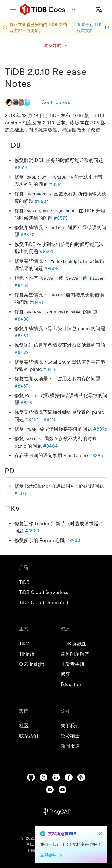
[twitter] (44, 777)
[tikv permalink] (25, 509)
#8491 (37, 302)
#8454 (22, 285)
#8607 (42, 201)
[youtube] (62, 790)
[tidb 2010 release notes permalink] (36, 84)
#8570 (27, 235)
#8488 (22, 319)
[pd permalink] (19, 471)
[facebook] (69, 777)
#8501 (46, 251)
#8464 (22, 336)
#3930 (73, 540)
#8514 (56, 184)
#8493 (22, 352)
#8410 (50, 419)
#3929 (32, 531)
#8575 (61, 218)
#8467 (21, 386)
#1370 (21, 493)
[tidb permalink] (25, 145)
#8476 (50, 369)
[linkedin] (56, 777)
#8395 (96, 456)
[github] (31, 777)
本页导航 (57, 45)
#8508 (51, 268)
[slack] (81, 777)
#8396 (100, 429)
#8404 (50, 446)
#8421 (32, 419)
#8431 (27, 403)
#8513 (21, 167)
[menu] (13, 10)
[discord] (50, 790)
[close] (100, 834)
